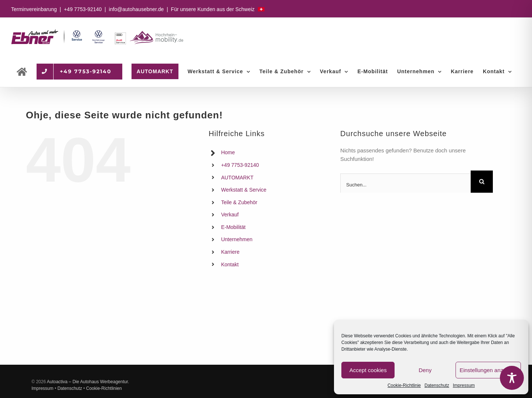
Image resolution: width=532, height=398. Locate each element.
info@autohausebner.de (137, 9)
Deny (425, 370)
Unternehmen (237, 239)
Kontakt (230, 264)
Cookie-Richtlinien (104, 388)
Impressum (464, 385)
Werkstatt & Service (244, 190)
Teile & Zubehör (239, 202)
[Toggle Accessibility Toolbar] (512, 378)
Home (228, 152)
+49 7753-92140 (83, 9)
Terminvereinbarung (34, 9)
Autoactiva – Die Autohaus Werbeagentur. (88, 382)
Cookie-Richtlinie (404, 385)
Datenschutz (437, 385)
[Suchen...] (405, 185)
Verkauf (230, 215)
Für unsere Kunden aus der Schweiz (218, 9)
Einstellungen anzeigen (488, 370)
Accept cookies (368, 370)
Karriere (230, 252)
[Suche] (482, 182)
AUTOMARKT (237, 178)
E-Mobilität (233, 227)
